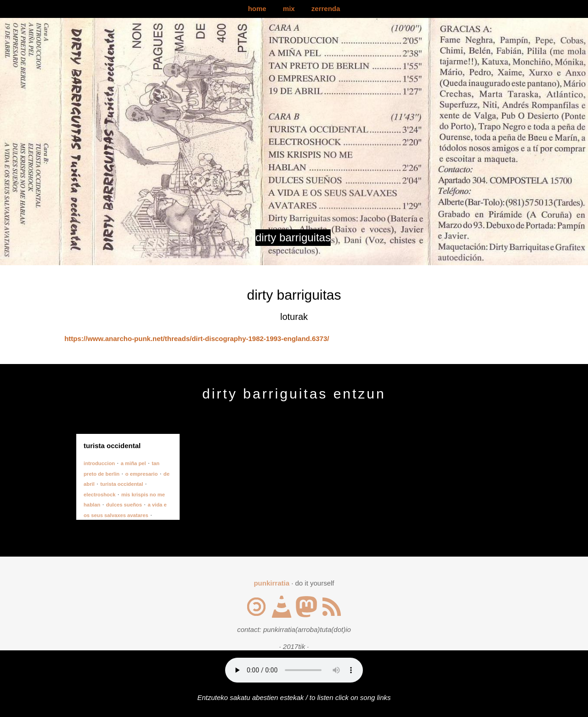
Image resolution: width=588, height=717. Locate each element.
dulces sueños (124, 505)
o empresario (142, 474)
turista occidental (122, 484)
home (257, 9)
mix (289, 9)
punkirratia (271, 583)
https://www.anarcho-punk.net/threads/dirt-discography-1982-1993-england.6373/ (197, 339)
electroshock (99, 495)
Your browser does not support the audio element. (294, 670)
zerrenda (326, 9)
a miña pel (133, 463)
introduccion (99, 463)
